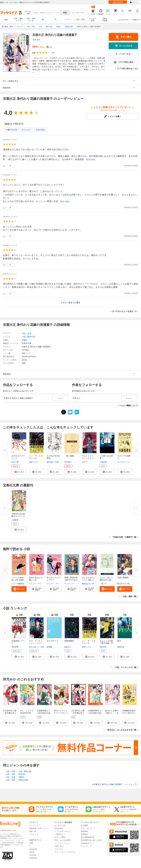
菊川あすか (122, 584)
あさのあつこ (34, 647)
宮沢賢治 (68, 462)
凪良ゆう (68, 647)
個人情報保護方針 (88, 837)
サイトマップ (86, 846)
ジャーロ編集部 (18, 584)
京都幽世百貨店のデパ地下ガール (129, 713)
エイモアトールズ (124, 462)
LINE (31, 843)
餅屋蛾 (49, 647)
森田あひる (86, 584)
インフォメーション (62, 843)
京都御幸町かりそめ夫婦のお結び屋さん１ (44, 713)
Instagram (33, 849)
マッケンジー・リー (72, 584)
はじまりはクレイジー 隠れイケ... (89, 580)
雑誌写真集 (105, 20)
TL (55, 20)
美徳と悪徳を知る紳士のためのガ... (71, 580)
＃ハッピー (26, 130)
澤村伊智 (15, 647)
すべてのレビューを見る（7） (125, 311)
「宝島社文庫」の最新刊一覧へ (125, 537)
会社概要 (84, 825)
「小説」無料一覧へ (129, 596)
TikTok (32, 852)
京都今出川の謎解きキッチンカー (18, 516)
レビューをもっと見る (70, 303)
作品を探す (59, 828)
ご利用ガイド (136, 20)
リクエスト (59, 849)
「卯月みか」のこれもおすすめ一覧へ (122, 730)
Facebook (33, 858)
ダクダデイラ (52, 641)
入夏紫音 (15, 520)
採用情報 (84, 831)
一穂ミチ (103, 584)
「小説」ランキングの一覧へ (126, 667)
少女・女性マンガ (31, 20)
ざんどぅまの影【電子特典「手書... (106, 643)
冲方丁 (85, 462)
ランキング (34, 834)
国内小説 (31, 337)
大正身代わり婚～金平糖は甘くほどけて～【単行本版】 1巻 (10, 714)
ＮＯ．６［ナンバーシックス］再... (36, 643)
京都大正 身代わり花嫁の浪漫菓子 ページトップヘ (115, 784)
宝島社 (25, 340)
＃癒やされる (11, 130)
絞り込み (28, 13)
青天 (119, 641)
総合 (6, 20)
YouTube (33, 855)
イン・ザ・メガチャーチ (36, 457)
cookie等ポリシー (88, 843)
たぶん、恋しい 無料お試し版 (107, 579)
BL (43, 19)
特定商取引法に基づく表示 (91, 840)
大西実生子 (59, 462)
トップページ (35, 825)
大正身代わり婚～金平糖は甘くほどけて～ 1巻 (78, 713)
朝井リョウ (33, 462)
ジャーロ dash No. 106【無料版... (18, 580)
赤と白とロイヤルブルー (53, 579)
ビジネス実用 (93, 20)
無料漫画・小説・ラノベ (39, 828)
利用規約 (84, 834)
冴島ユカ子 (96, 584)
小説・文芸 (80, 20)
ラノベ (68, 20)
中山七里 (15, 462)
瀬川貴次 (50, 462)
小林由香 (103, 462)
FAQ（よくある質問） (63, 840)
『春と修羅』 (70, 456)
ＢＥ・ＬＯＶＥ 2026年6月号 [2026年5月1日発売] (27, 714)
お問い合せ (59, 846)
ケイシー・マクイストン (39, 584)
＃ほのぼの (40, 130)
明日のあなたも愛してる (36, 579)
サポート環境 (60, 837)
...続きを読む (90, 159)
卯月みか (37, 40)
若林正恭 (121, 647)
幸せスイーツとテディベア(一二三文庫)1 (61, 713)
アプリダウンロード (62, 831)
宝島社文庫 (27, 343)
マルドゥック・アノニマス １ (89, 457)
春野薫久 (131, 584)
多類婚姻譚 (69, 641)
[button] (19, 472)
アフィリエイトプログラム (65, 852)
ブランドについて (88, 828)
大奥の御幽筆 (123, 578)
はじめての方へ (124, 20)
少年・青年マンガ (19, 20)
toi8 (42, 647)
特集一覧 (33, 831)
